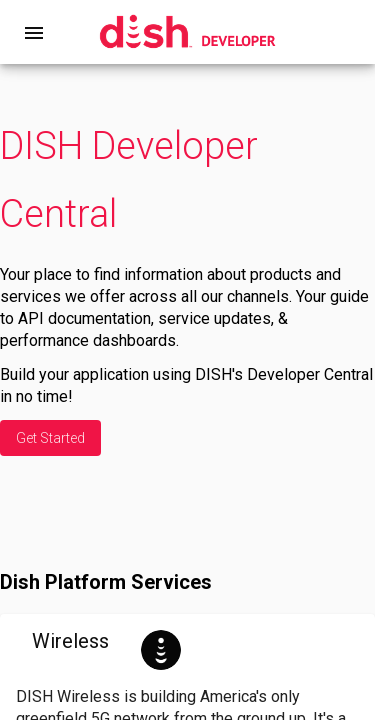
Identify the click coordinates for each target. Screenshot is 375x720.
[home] (187, 32)
